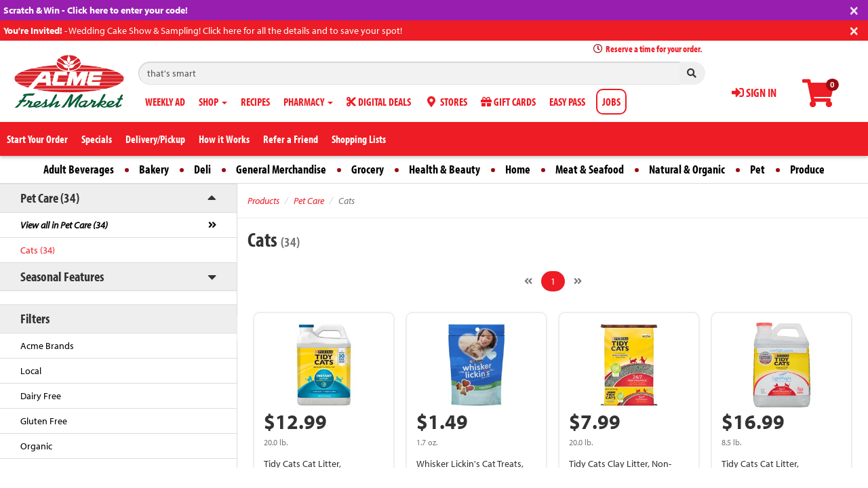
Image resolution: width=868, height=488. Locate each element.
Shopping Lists (359, 139)
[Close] (854, 9)
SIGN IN (754, 93)
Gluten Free (44, 421)
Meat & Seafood (590, 169)
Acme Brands (47, 346)
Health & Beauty (445, 169)
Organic (36, 446)
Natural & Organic (687, 169)
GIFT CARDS (508, 102)
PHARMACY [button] (308, 102)
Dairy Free (41, 396)
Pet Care (309, 201)
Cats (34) (38, 250)
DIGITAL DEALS (379, 102)
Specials (97, 139)
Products (263, 201)
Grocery (368, 169)
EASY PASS (567, 102)
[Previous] (528, 281)
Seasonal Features (62, 276)
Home (518, 169)
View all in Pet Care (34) (64, 225)
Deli (202, 169)
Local (31, 371)
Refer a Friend (291, 139)
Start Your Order (37, 139)
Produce (807, 169)
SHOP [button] (213, 102)
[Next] (578, 281)
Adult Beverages (79, 169)
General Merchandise (281, 169)
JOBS (611, 102)
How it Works (224, 139)
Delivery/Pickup (155, 139)
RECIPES (255, 102)
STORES (446, 102)
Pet (757, 169)
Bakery (154, 169)
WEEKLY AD (165, 102)
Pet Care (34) (50, 198)
